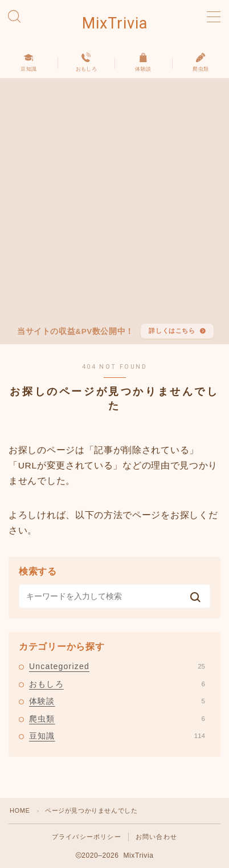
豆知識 (117, 736)
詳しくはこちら (172, 331)
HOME (20, 810)
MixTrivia (115, 24)
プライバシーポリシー (87, 837)
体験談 (117, 701)
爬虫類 (117, 719)
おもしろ (117, 684)
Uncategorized (117, 666)
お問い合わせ (156, 837)
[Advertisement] (114, 203)
